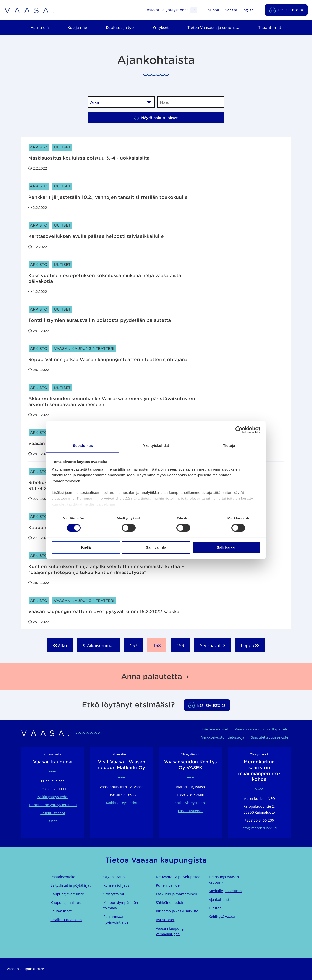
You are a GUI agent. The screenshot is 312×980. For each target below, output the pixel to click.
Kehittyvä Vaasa (222, 916)
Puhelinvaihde (168, 885)
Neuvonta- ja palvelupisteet (179, 877)
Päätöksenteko (63, 877)
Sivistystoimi (114, 894)
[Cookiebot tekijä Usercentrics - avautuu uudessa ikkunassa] (239, 430)
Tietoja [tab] (229, 446)
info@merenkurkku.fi (259, 828)
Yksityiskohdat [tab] (156, 446)
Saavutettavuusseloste (270, 737)
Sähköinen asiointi (171, 902)
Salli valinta (156, 547)
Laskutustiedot (53, 813)
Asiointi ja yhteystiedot (172, 10)
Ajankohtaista (220, 899)
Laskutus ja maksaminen (177, 894)
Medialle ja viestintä (225, 891)
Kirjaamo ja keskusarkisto (177, 911)
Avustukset (165, 920)
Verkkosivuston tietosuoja (223, 737)
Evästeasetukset (215, 729)
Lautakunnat (61, 911)
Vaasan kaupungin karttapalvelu (261, 729)
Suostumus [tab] (83, 446)
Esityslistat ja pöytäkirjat (71, 885)
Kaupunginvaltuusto (68, 894)
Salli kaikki (226, 547)
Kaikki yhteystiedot (53, 797)
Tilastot (215, 908)
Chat (53, 821)
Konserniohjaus (116, 885)
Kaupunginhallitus (66, 902)
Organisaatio (114, 877)
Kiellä (86, 547)
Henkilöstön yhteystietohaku (53, 805)
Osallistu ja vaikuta (66, 920)
